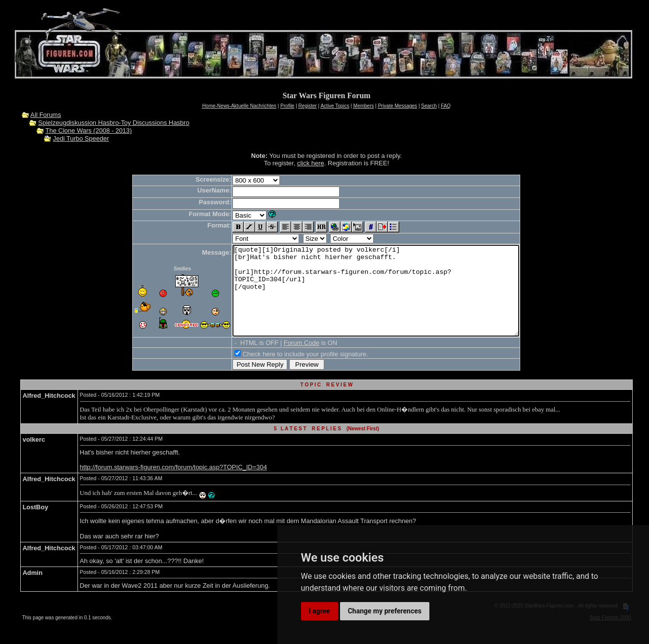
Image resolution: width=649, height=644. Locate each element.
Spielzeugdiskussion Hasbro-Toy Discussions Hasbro (114, 123)
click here (311, 163)
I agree (320, 611)
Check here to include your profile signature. (288, 372)
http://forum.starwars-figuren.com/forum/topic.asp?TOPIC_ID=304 (173, 485)
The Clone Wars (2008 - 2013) (89, 131)
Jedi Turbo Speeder (81, 138)
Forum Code (284, 360)
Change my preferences (385, 611)
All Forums (46, 115)
